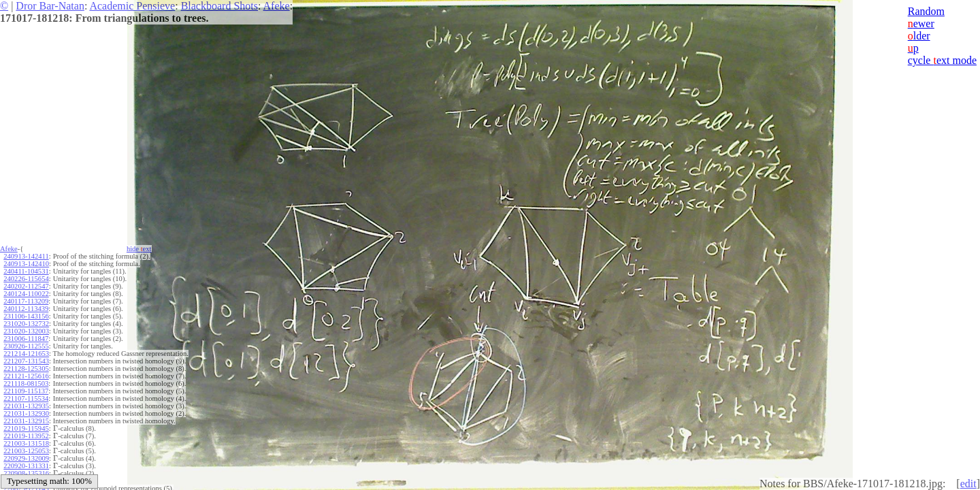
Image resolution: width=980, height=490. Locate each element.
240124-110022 (26, 294)
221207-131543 (26, 361)
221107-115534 (26, 398)
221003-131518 (26, 443)
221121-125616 (26, 376)
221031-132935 (26, 406)
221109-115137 (26, 391)
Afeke (277, 6)
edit (968, 484)
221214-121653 (26, 354)
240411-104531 (26, 271)
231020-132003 (26, 331)
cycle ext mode (942, 60)
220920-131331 (26, 466)
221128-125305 (26, 369)
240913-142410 (26, 264)
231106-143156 (26, 316)
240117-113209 (26, 301)
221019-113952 (26, 436)
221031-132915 (26, 421)
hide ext (139, 249)
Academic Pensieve (132, 6)
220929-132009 (26, 458)
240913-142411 (26, 256)
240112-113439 (26, 309)
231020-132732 (26, 324)
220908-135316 (26, 473)
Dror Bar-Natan (50, 6)
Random (926, 11)
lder (919, 36)
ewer (921, 23)
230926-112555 (26, 346)
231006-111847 (26, 339)
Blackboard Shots (219, 6)
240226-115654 (26, 279)
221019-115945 (26, 428)
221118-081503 (26, 383)
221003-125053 (26, 451)
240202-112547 (26, 286)
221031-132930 (26, 413)
